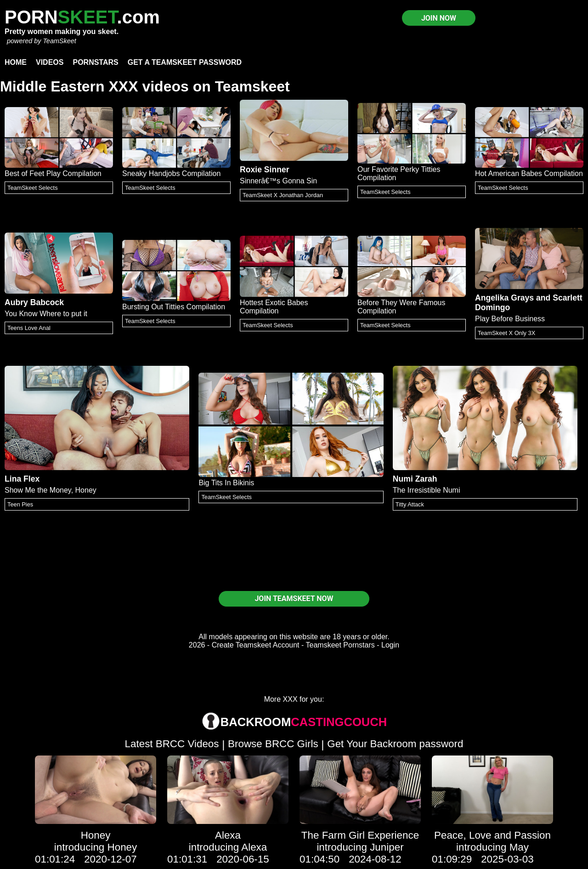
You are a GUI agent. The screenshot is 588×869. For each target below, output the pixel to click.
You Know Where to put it (46, 314)
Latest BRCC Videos (172, 744)
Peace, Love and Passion (492, 835)
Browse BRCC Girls (273, 744)
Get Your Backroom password (395, 744)
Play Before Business (510, 319)
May (519, 847)
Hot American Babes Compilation (529, 173)
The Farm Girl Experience (360, 835)
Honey (96, 835)
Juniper (387, 847)
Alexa (228, 835)
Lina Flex (22, 479)
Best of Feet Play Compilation (53, 173)
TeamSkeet (59, 41)
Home (16, 62)
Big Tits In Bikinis (226, 483)
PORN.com (82, 17)
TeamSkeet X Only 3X (506, 333)
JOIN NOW (439, 18)
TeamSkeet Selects (33, 188)
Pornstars (95, 62)
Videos (50, 62)
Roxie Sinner (265, 170)
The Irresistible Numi (427, 490)
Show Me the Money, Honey (51, 490)
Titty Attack (410, 504)
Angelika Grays (504, 298)
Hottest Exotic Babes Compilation (274, 307)
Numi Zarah (415, 479)
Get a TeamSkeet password (185, 62)
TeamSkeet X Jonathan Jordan (283, 195)
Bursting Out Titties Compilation (174, 307)
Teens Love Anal (29, 328)
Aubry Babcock (34, 302)
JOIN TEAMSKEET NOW (294, 599)
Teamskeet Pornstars (340, 645)
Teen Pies (20, 504)
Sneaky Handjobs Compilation (171, 173)
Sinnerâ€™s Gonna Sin (278, 181)
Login (390, 645)
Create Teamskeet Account (256, 645)
